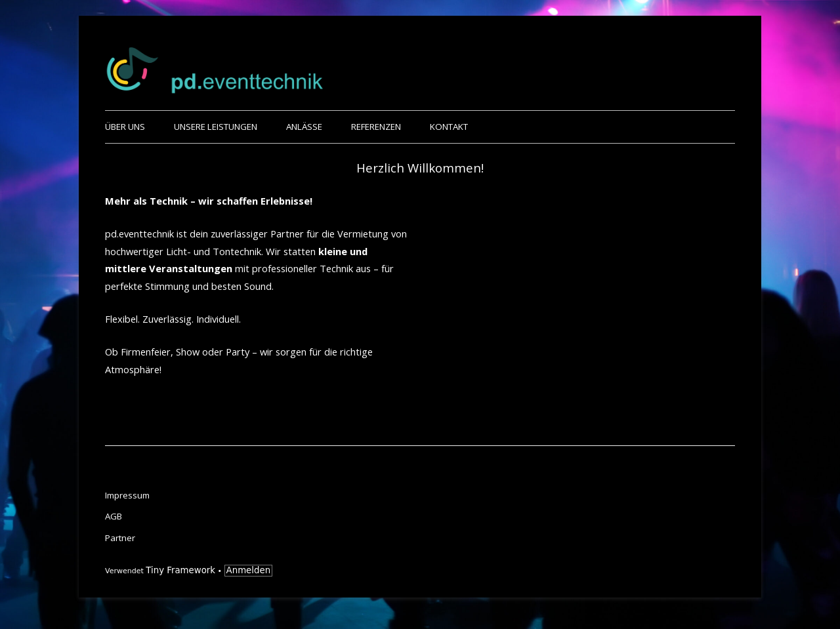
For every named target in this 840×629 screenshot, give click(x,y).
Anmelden (249, 570)
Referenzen (376, 127)
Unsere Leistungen (216, 127)
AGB (114, 516)
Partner (120, 538)
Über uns (125, 127)
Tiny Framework (180, 570)
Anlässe (304, 127)
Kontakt (449, 127)
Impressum (127, 495)
